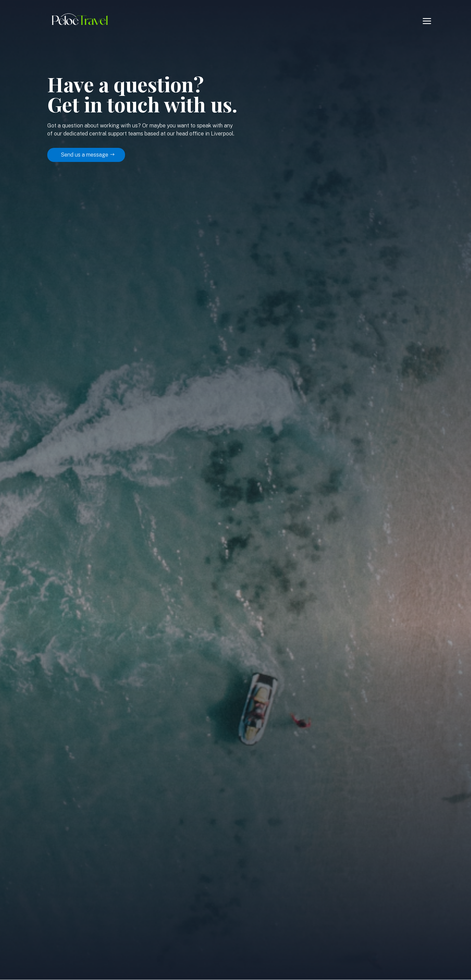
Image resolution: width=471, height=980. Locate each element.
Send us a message (84, 155)
